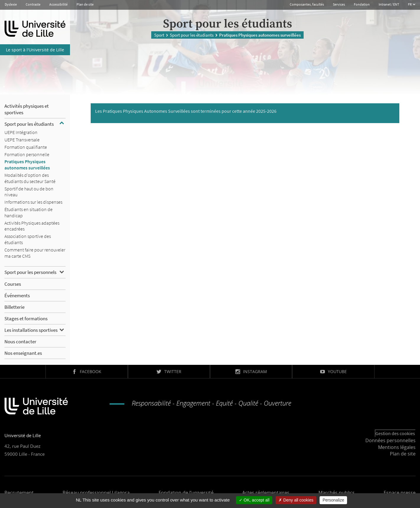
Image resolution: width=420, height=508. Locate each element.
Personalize (333, 500)
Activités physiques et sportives (27, 109)
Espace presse (400, 493)
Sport (159, 35)
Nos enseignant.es (23, 353)
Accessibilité (58, 4)
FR (410, 4)
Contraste (33, 4)
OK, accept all (254, 500)
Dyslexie (11, 4)
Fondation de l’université (186, 493)
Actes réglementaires (266, 493)
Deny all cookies (296, 500)
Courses (13, 284)
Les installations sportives (31, 330)
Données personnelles (390, 440)
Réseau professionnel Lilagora (96, 493)
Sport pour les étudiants (192, 35)
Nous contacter (20, 342)
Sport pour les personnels (30, 272)
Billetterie (14, 307)
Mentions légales (397, 447)
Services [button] (339, 4)
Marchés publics (337, 493)
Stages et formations (26, 318)
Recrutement (19, 493)
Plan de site (85, 4)
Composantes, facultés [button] (307, 4)
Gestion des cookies (395, 433)
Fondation (362, 4)
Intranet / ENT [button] (389, 4)
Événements (17, 295)
